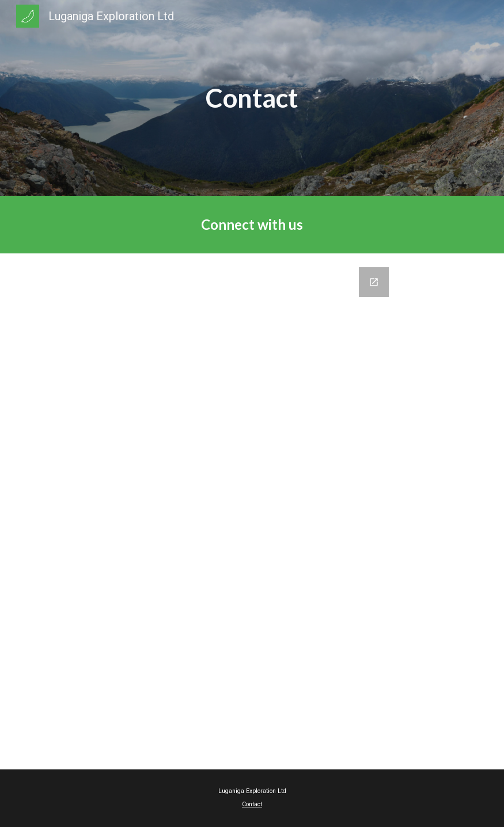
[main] (252, 98)
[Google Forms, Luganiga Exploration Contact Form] (252, 511)
